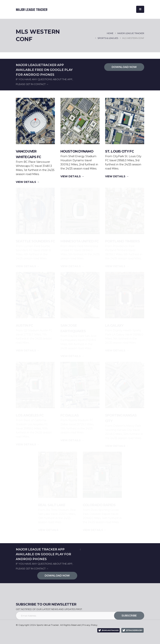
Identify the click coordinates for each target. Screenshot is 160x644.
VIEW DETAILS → (28, 182)
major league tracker (131, 33)
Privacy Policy (90, 625)
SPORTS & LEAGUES (108, 38)
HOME (110, 33)
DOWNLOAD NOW (124, 67)
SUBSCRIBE (129, 616)
